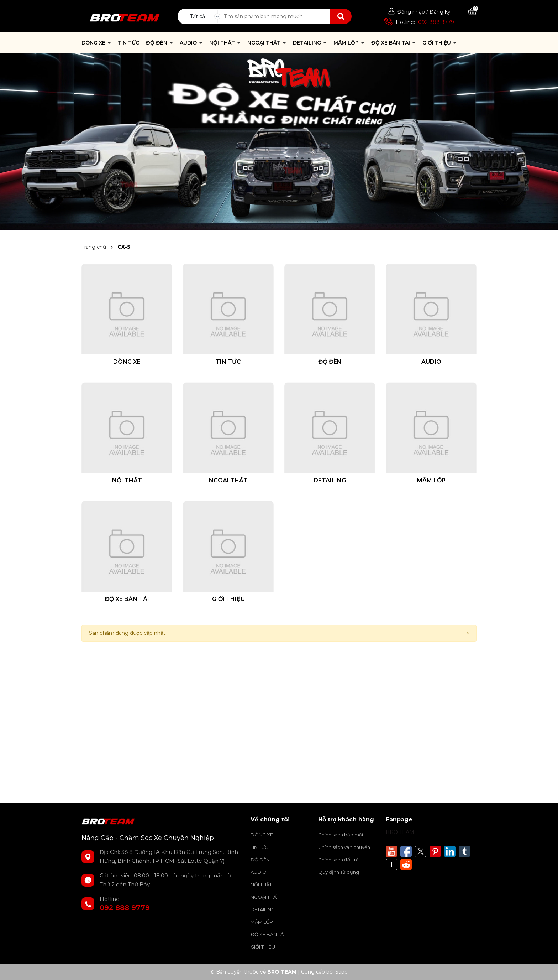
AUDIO (189, 43)
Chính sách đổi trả (338, 860)
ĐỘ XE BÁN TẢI (391, 43)
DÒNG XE (94, 43)
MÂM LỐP (347, 43)
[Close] (468, 633)
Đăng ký (440, 12)
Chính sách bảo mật (341, 835)
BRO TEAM (400, 832)
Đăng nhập (411, 12)
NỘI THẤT (223, 43)
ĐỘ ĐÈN (157, 43)
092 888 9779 (436, 22)
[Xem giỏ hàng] (472, 12)
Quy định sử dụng (339, 872)
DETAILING (308, 43)
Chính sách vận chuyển (344, 847)
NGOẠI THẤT (265, 43)
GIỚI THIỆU (437, 43)
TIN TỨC (128, 43)
